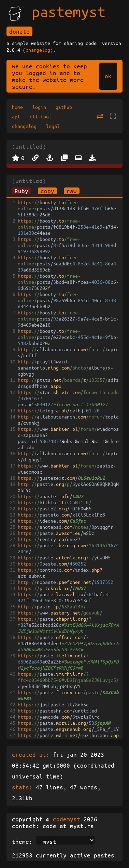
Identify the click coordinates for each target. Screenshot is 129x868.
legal (53, 126)
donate (19, 31)
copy (47, 191)
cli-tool (41, 116)
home (17, 107)
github (64, 107)
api (16, 116)
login (39, 107)
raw (72, 191)
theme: (22, 841)
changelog (38, 50)
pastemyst (69, 11)
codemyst (67, 819)
